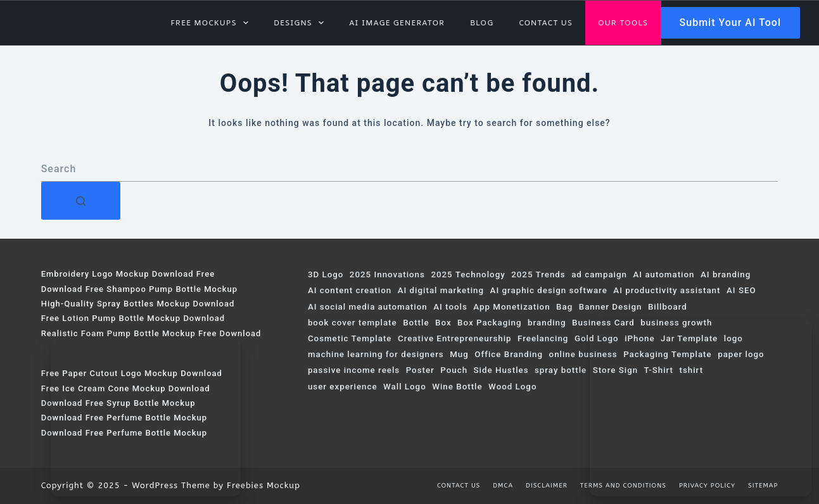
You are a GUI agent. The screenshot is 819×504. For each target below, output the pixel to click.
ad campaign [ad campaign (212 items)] (599, 274)
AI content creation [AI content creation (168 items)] (350, 290)
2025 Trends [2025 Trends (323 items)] (538, 274)
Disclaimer (547, 486)
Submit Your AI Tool (730, 22)
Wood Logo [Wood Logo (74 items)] (512, 387)
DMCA (503, 486)
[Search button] (81, 201)
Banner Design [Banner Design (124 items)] (611, 307)
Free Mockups (212, 23)
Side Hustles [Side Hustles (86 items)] (501, 370)
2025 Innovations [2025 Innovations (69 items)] (387, 274)
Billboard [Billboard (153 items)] (668, 307)
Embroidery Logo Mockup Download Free (128, 274)
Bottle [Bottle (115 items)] (416, 323)
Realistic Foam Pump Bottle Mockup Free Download (151, 333)
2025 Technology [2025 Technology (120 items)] (468, 274)
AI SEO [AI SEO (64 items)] (741, 290)
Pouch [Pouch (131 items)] (454, 370)
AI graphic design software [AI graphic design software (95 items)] (549, 290)
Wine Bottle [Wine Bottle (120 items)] (457, 387)
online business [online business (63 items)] (583, 354)
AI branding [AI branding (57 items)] (726, 274)
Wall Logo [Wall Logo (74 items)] (405, 387)
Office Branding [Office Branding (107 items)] (509, 354)
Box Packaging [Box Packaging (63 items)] (490, 323)
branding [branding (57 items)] (547, 323)
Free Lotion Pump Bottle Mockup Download (133, 318)
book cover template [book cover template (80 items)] (352, 323)
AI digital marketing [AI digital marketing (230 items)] (441, 290)
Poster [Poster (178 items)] (420, 370)
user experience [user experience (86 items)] (343, 387)
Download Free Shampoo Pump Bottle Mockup (139, 289)
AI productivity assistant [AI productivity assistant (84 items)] (667, 290)
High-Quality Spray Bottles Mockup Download (138, 304)
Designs (301, 23)
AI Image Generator (397, 22)
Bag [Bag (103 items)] (564, 307)
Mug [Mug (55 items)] (459, 354)
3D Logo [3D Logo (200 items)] (326, 274)
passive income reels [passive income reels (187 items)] (354, 370)
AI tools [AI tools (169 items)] (450, 307)
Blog (482, 22)
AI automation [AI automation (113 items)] (663, 274)
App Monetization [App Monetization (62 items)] (511, 307)
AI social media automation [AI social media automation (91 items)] (368, 307)
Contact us (546, 22)
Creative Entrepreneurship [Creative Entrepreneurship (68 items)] (455, 338)
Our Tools (623, 22)
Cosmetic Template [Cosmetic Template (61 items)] (350, 338)
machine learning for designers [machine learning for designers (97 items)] (376, 354)
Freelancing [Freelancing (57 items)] (543, 338)
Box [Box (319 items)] (443, 323)
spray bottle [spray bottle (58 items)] (561, 370)
